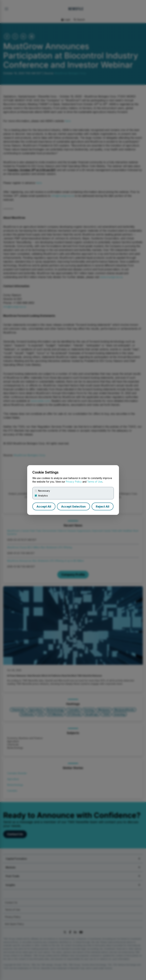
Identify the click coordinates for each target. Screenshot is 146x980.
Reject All (103, 507)
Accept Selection (73, 507)
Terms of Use (95, 482)
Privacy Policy (74, 482)
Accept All (44, 507)
